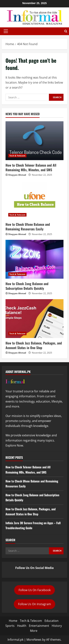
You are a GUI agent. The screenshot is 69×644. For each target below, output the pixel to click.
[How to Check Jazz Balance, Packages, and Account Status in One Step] (34, 319)
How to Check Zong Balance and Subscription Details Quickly (27, 286)
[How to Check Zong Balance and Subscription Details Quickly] (34, 259)
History (57, 626)
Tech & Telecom (17, 156)
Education (52, 621)
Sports (10, 626)
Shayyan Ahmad (17, 175)
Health (22, 626)
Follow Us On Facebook (35, 590)
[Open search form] (66, 31)
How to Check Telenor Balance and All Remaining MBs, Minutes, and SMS (31, 167)
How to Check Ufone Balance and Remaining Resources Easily (28, 227)
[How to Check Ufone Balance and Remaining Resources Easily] (34, 200)
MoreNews (34, 640)
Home (13, 621)
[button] (6, 31)
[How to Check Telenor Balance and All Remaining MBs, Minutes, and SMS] (34, 141)
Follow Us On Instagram (34, 604)
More (34, 631)
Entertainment (39, 626)
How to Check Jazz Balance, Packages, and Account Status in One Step (34, 345)
